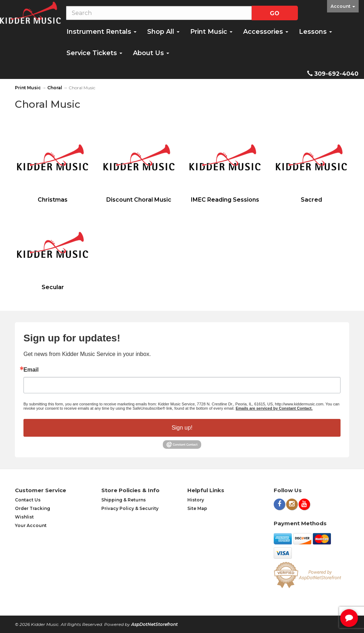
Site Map (197, 508)
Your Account (31, 525)
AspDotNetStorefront (154, 624)
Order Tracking (33, 508)
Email (31, 370)
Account (343, 6)
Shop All (163, 32)
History (196, 500)
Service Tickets (94, 53)
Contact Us (28, 500)
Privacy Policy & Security (130, 508)
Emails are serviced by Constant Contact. (274, 408)
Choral (55, 88)
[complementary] (312, 594)
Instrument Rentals (101, 32)
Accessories (266, 32)
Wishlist (24, 517)
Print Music (211, 32)
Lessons (315, 32)
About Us (151, 53)
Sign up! (182, 428)
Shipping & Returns (124, 500)
